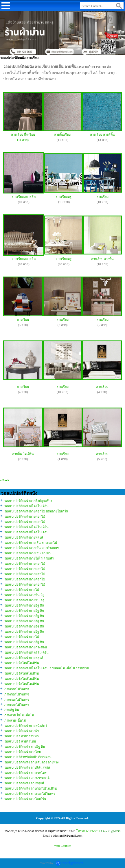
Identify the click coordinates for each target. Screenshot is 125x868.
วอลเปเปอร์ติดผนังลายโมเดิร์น (25, 799)
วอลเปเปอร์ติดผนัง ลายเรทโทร (25, 773)
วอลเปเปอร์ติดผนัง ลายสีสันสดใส (27, 767)
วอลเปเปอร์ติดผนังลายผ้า (22, 731)
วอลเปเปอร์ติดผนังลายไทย (23, 752)
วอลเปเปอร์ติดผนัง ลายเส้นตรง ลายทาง (31, 762)
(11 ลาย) (23, 140)
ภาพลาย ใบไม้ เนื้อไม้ (19, 715)
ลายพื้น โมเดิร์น (23, 454)
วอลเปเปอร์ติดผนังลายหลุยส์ (24, 537)
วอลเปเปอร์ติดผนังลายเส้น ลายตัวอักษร (32, 548)
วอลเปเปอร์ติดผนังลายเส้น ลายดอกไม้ (31, 543)
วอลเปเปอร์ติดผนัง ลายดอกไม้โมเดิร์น (31, 788)
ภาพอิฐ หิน (12, 710)
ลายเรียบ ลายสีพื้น (102, 134)
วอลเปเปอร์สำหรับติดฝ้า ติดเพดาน (28, 757)
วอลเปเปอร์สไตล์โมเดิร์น (22, 663)
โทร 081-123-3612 (88, 831)
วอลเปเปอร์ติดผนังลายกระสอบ (26, 647)
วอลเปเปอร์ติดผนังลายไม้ (22, 590)
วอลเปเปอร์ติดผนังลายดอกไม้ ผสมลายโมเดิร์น (36, 511)
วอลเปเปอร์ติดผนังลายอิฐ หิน (24, 605)
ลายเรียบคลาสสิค (24, 197)
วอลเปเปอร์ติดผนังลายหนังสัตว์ (26, 726)
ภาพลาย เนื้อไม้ (15, 720)
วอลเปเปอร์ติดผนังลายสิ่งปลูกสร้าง (28, 501)
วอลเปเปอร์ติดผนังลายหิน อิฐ (24, 595)
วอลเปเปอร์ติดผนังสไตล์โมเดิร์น (26, 506)
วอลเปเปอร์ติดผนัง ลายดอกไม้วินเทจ (30, 794)
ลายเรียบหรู (64, 197)
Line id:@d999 (111, 831)
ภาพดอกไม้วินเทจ (17, 689)
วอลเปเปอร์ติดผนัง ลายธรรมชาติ (27, 778)
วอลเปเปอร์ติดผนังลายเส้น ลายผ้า (27, 553)
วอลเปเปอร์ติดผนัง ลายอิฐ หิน (25, 747)
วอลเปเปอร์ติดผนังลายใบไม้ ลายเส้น (29, 558)
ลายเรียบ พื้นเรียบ (23, 134)
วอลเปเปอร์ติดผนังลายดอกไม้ (25, 517)
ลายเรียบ (102, 197)
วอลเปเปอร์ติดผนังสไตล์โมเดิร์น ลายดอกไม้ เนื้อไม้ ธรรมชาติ (47, 668)
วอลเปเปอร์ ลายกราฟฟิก (22, 736)
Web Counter (62, 846)
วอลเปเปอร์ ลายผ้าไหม (20, 741)
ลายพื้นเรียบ (62, 134)
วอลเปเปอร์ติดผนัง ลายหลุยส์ (24, 783)
